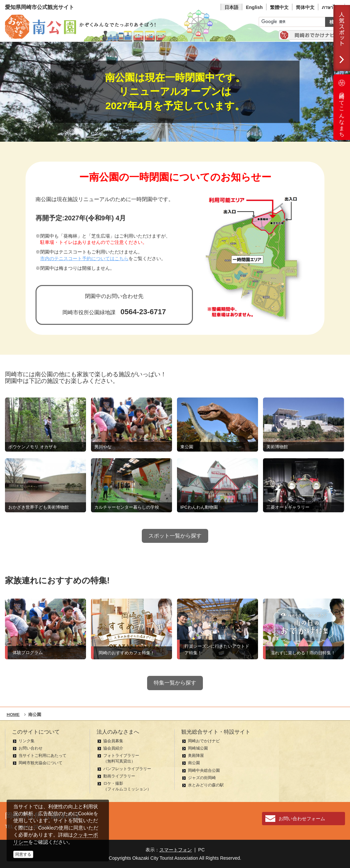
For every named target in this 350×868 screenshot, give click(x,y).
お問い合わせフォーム (302, 819)
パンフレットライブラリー (127, 769)
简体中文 (305, 7)
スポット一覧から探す (175, 536)
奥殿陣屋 (196, 756)
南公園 (194, 763)
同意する (23, 854)
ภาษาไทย (331, 7)
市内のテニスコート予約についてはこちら (84, 259)
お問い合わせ (31, 748)
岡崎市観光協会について (41, 763)
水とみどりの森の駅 (206, 785)
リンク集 (27, 741)
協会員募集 (113, 741)
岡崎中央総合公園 (204, 770)
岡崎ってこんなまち (342, 107)
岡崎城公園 (198, 748)
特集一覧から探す (175, 683)
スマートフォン (176, 850)
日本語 (231, 7)
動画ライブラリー (119, 776)
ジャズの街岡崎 (202, 778)
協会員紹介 (113, 748)
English (254, 7)
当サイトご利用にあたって (43, 756)
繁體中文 (279, 7)
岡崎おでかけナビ (204, 741)
